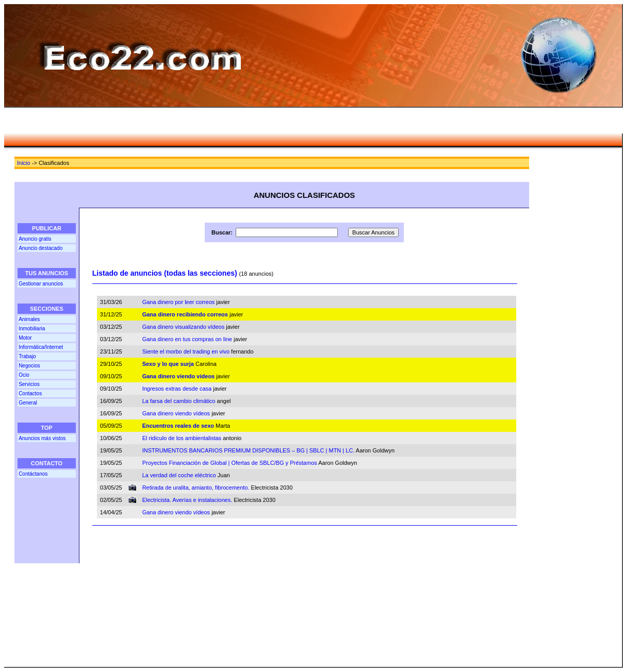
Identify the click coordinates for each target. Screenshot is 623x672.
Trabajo (27, 356)
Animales (29, 319)
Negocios (29, 366)
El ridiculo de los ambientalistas (182, 438)
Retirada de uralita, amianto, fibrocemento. (196, 488)
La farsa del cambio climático (179, 401)
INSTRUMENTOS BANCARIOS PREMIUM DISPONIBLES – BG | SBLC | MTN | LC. (249, 450)
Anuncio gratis (35, 239)
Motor (25, 338)
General (28, 403)
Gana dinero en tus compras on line (187, 339)
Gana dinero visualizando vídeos (184, 327)
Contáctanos (33, 474)
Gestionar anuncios (41, 284)
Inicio (24, 163)
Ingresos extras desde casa (177, 389)
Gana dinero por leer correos (179, 302)
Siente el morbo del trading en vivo (186, 351)
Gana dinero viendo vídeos (176, 413)
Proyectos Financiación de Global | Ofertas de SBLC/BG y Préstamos (230, 463)
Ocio (24, 375)
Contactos (30, 393)
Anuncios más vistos (42, 438)
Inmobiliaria (32, 329)
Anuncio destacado (40, 248)
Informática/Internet (41, 347)
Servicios (29, 384)
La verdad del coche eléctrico (179, 475)
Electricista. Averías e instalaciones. (187, 500)
